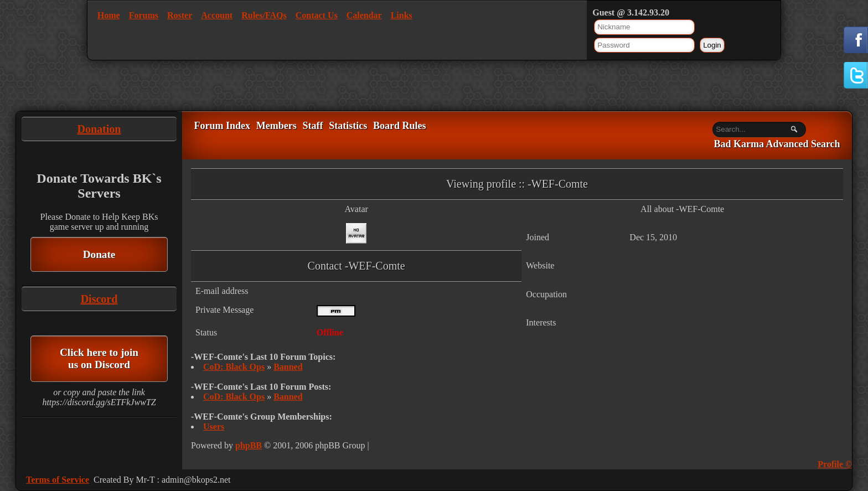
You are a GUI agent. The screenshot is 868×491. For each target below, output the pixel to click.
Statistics (348, 126)
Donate (99, 254)
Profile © (835, 464)
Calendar (364, 15)
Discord (99, 299)
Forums (144, 15)
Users (214, 427)
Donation (99, 129)
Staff (312, 126)
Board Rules (400, 126)
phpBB (249, 445)
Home (109, 15)
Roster (180, 15)
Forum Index (222, 126)
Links (402, 15)
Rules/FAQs (264, 15)
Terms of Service (58, 480)
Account (217, 15)
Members (277, 126)
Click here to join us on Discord (99, 358)
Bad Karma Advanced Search (777, 144)
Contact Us (317, 15)
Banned (288, 367)
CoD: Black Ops (234, 367)
